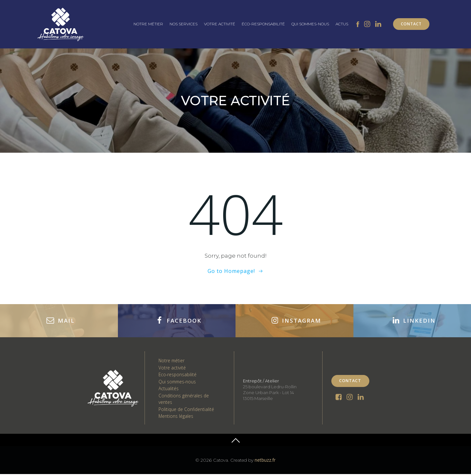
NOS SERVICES (184, 24)
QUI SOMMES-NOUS (310, 24)
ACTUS (342, 24)
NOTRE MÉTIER (148, 24)
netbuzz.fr (265, 462)
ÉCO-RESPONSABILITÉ (263, 24)
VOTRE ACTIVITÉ (220, 24)
